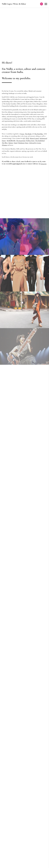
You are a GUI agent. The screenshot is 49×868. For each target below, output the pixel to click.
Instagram (44, 164)
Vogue (22, 134)
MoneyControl (34, 138)
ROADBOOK (11, 141)
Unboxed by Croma (35, 143)
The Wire (5, 143)
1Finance (4, 145)
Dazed (16, 143)
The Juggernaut (21, 141)
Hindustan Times (23, 143)
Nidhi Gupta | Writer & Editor (14, 4)
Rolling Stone (30, 141)
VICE (27, 138)
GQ (24, 138)
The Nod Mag (39, 134)
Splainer (11, 143)
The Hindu (28, 134)
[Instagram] (42, 4)
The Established (40, 141)
